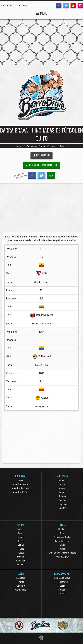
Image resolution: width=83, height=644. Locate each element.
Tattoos (62, 496)
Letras (62, 488)
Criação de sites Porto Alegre (62, 553)
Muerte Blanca (41, 282)
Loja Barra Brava (62, 578)
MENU (42, 13)
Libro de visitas (62, 541)
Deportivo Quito (45, 315)
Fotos (62, 484)
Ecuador (51, 146)
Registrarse (62, 582)
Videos (62, 480)
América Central (21, 484)
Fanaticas (62, 504)
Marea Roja (41, 365)
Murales (62, 508)
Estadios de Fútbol (62, 537)
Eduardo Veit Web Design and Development (41, 638)
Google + (21, 586)
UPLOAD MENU (41, 155)
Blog (62, 533)
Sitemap (62, 594)
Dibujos (62, 500)
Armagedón (41, 406)
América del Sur (34, 146)
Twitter (21, 582)
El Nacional (45, 356)
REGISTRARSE (8, 5)
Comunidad (21, 590)
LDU (44, 273)
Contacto (62, 590)
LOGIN (23, 5)
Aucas (44, 398)
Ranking (62, 529)
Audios (21, 537)
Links (21, 541)
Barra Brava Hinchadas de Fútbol (42, 95)
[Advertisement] (41, 209)
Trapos (62, 492)
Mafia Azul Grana (41, 324)
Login (62, 586)
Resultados (62, 549)
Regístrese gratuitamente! (42, 165)
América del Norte (21, 488)
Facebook (21, 578)
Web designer (62, 557)
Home (18, 146)
